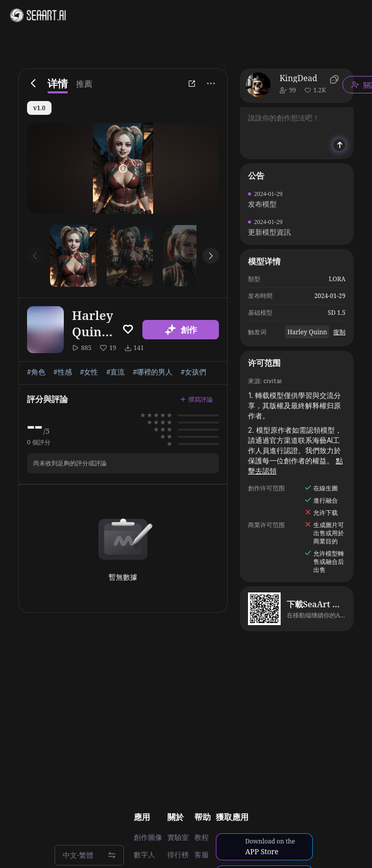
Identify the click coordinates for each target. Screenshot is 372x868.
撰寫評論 (196, 399)
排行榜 (178, 855)
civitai (272, 381)
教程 (202, 837)
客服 (202, 855)
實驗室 (178, 837)
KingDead (299, 78)
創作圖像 (148, 837)
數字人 (144, 855)
